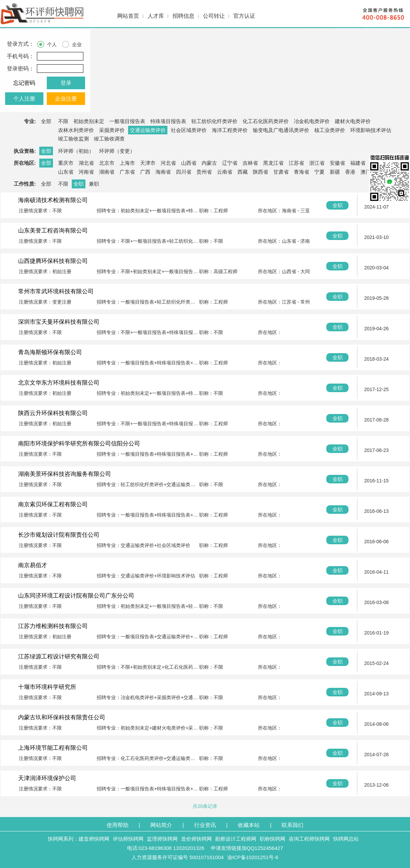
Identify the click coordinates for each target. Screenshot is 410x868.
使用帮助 (118, 825)
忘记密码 (24, 83)
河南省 (86, 172)
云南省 (225, 172)
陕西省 (261, 172)
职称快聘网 (272, 839)
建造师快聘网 (94, 839)
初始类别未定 (89, 121)
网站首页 (128, 16)
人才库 (156, 16)
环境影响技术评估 (371, 130)
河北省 (168, 163)
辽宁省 (230, 163)
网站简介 (161, 825)
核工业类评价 (330, 130)
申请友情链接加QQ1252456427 (247, 848)
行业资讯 (205, 825)
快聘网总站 (346, 839)
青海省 (302, 172)
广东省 (127, 172)
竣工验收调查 (109, 139)
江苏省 (296, 163)
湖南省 (107, 172)
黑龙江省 (273, 163)
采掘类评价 (112, 130)
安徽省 (337, 163)
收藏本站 (249, 825)
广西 (145, 172)
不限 (63, 121)
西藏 (243, 172)
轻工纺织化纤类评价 (214, 121)
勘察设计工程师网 (236, 839)
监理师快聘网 (162, 839)
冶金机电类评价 (312, 121)
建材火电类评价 (353, 121)
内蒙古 (209, 163)
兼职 (94, 184)
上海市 (127, 163)
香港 (350, 172)
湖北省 (86, 163)
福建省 (358, 163)
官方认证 (244, 16)
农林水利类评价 (76, 130)
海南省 (163, 172)
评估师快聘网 (128, 839)
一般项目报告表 (127, 121)
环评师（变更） (117, 151)
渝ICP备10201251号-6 (253, 857)
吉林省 (250, 163)
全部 (46, 121)
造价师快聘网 (196, 839)
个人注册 (24, 99)
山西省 (189, 163)
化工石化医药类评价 (266, 121)
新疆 (335, 172)
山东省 (66, 172)
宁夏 (319, 172)
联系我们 (292, 825)
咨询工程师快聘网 (309, 839)
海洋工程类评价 (230, 130)
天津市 (148, 163)
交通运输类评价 (148, 130)
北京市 (107, 163)
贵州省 (204, 172)
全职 (79, 184)
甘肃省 (281, 172)
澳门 (366, 172)
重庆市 (66, 163)
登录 (66, 83)
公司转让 (214, 16)
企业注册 (66, 99)
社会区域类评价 (189, 130)
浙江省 (317, 163)
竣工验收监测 (73, 139)
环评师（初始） (76, 151)
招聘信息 (183, 16)
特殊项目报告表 (168, 121)
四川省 (184, 172)
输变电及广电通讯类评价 (281, 130)
